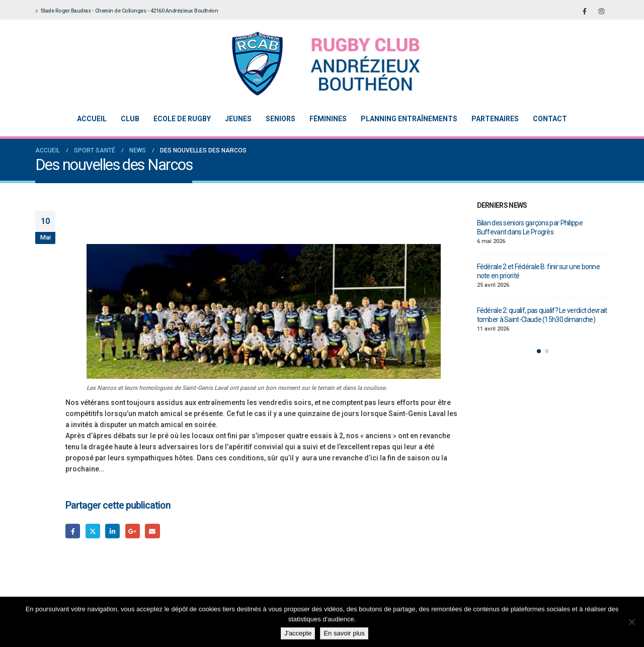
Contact (550, 119)
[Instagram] (601, 11)
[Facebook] (585, 11)
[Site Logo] (314, 64)
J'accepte (298, 633)
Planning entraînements (409, 119)
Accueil (92, 119)
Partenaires (495, 119)
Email (152, 531)
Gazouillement (93, 531)
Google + (133, 531)
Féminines (328, 119)
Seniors (280, 119)
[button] (539, 351)
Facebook (73, 531)
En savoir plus (344, 633)
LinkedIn (112, 531)
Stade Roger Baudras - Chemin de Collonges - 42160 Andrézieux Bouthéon (127, 11)
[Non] (631, 622)
